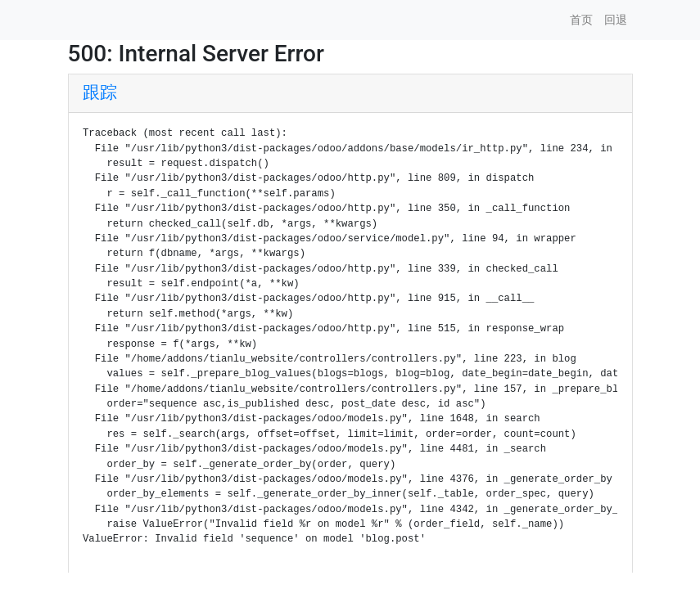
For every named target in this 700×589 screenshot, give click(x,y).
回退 (616, 20)
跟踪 (100, 92)
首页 (581, 20)
